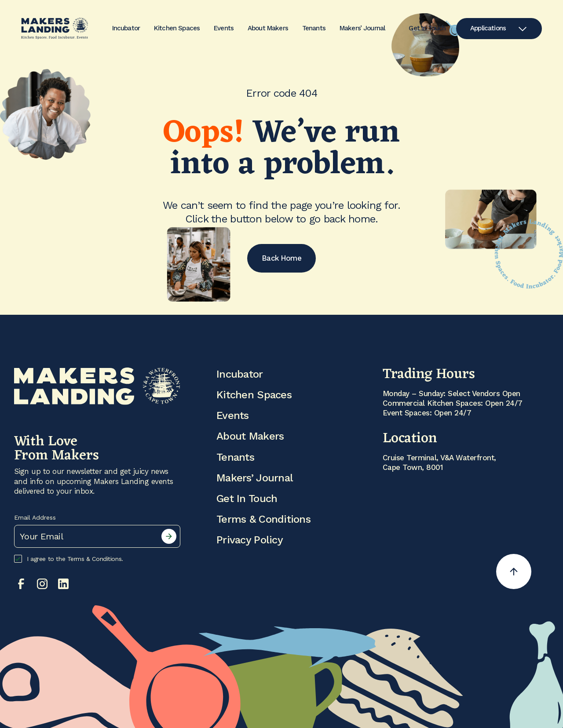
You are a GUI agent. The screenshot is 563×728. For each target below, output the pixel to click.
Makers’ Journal (362, 28)
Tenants (314, 28)
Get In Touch (427, 29)
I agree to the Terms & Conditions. (69, 559)
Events (224, 28)
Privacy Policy (250, 540)
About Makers (268, 28)
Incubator (126, 28)
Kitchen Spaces (177, 28)
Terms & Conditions (263, 519)
